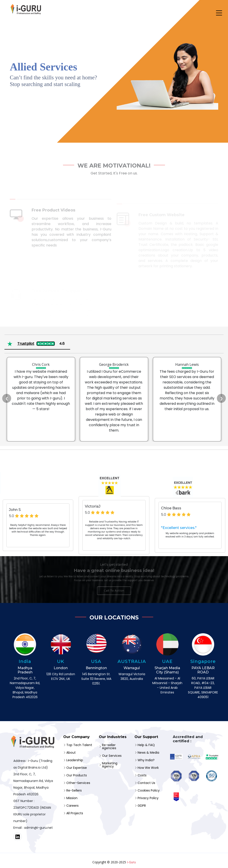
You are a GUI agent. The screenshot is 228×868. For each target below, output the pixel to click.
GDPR (142, 806)
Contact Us (146, 783)
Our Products (77, 775)
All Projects (75, 813)
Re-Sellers (74, 790)
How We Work (148, 768)
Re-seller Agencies (109, 747)
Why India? (146, 760)
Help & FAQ (146, 745)
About (71, 753)
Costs (142, 775)
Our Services (112, 756)
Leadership (75, 760)
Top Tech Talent (79, 745)
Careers (72, 806)
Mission (72, 798)
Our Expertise (77, 768)
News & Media (148, 753)
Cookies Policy (149, 790)
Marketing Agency (110, 765)
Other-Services (78, 783)
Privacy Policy (148, 798)
